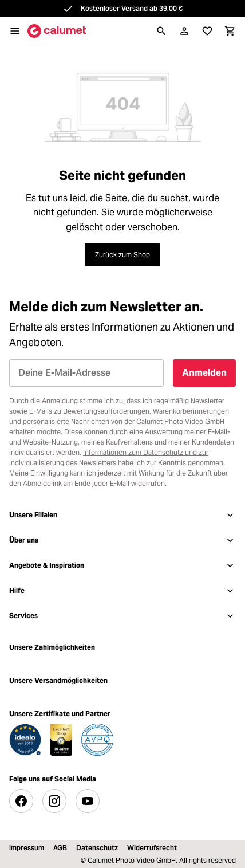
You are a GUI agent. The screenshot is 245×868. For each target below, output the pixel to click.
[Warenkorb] (230, 31)
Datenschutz (97, 848)
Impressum (27, 848)
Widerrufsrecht (152, 848)
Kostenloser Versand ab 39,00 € (132, 8)
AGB (60, 848)
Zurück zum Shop (122, 255)
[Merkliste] (207, 31)
